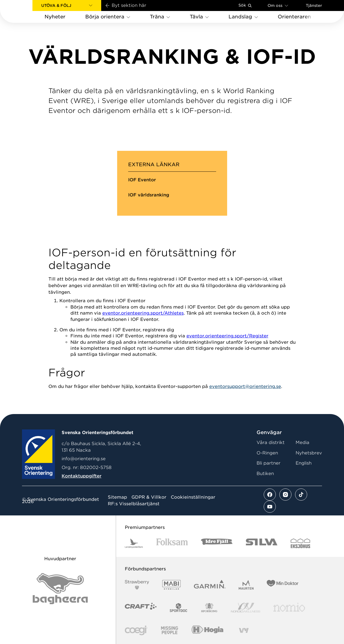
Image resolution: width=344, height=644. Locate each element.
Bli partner (269, 463)
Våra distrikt (271, 442)
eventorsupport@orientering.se (245, 386)
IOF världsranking (149, 195)
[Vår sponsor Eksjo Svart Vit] (300, 543)
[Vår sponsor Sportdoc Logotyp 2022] (179, 608)
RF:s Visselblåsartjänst (134, 504)
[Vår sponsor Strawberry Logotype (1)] (137, 585)
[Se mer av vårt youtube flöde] (270, 507)
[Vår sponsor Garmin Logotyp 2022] (210, 585)
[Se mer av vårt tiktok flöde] (301, 495)
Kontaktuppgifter (82, 476)
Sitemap (117, 497)
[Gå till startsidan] (25, 11)
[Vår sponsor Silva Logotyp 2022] (262, 543)
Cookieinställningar (193, 497)
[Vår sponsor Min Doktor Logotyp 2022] (283, 585)
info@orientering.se (84, 459)
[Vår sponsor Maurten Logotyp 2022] (246, 585)
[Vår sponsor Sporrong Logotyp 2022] (209, 608)
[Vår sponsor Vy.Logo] (244, 630)
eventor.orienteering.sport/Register (227, 336)
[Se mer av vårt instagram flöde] (285, 495)
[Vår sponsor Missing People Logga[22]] (170, 630)
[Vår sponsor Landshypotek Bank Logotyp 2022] (134, 543)
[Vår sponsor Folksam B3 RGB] (172, 543)
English (304, 463)
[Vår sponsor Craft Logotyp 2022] (141, 608)
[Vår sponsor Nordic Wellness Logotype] (246, 608)
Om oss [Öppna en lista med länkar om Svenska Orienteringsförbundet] (278, 5)
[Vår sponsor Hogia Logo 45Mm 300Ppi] (207, 630)
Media (302, 442)
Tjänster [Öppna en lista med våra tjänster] (314, 5)
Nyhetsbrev (309, 453)
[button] (67, 5)
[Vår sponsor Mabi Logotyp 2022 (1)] (171, 585)
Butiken (265, 474)
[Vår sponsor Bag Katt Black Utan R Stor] (60, 589)
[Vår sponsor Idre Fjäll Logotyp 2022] (217, 543)
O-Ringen (267, 453)
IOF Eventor (142, 180)
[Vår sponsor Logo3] (136, 630)
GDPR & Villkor (149, 497)
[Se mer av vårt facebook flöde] (270, 495)
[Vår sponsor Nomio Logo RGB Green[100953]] (289, 608)
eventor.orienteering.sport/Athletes (143, 313)
